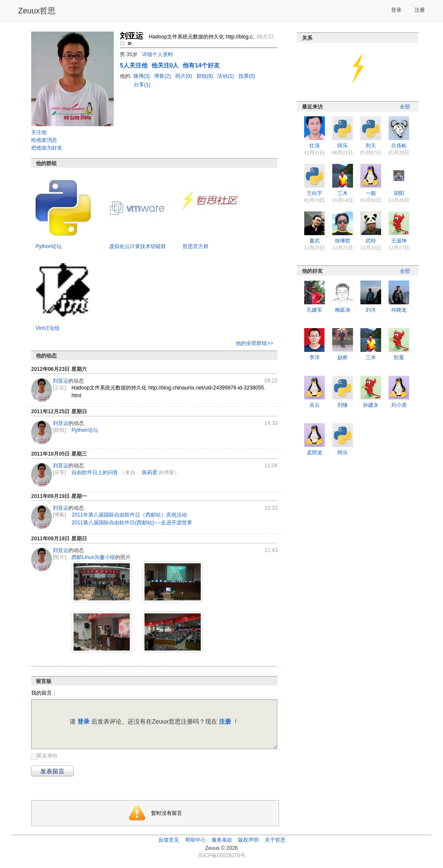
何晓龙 (399, 310)
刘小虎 (399, 405)
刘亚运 (61, 381)
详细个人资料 (157, 54)
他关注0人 (166, 65)
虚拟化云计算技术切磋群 (138, 246)
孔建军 (315, 310)
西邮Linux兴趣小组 (93, 557)
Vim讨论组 (48, 328)
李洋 (315, 357)
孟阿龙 (315, 453)
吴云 (315, 405)
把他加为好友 (47, 148)
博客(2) (163, 76)
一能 (371, 193)
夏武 (315, 241)
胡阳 (399, 193)
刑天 (371, 146)
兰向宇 (315, 193)
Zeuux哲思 (37, 11)
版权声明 (248, 840)
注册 (420, 10)
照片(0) (184, 76)
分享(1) (142, 85)
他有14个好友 (201, 65)
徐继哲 (343, 241)
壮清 (315, 146)
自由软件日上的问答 (95, 472)
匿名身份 (47, 756)
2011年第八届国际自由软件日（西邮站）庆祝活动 (129, 515)
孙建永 (371, 405)
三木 (343, 193)
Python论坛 (49, 246)
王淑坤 (399, 241)
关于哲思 (275, 840)
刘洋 (371, 310)
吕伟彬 (399, 146)
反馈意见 (169, 840)
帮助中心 (196, 840)
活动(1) (226, 76)
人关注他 (135, 65)
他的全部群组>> (254, 343)
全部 (405, 107)
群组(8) (205, 76)
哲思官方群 (196, 246)
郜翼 (399, 357)
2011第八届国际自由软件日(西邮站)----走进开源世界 (132, 523)
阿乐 (343, 146)
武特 (371, 241)
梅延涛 (343, 310)
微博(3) (142, 76)
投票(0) (247, 76)
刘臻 (343, 405)
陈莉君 (150, 472)
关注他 (39, 132)
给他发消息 (44, 140)
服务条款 (222, 840)
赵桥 (343, 357)
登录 (396, 10)
